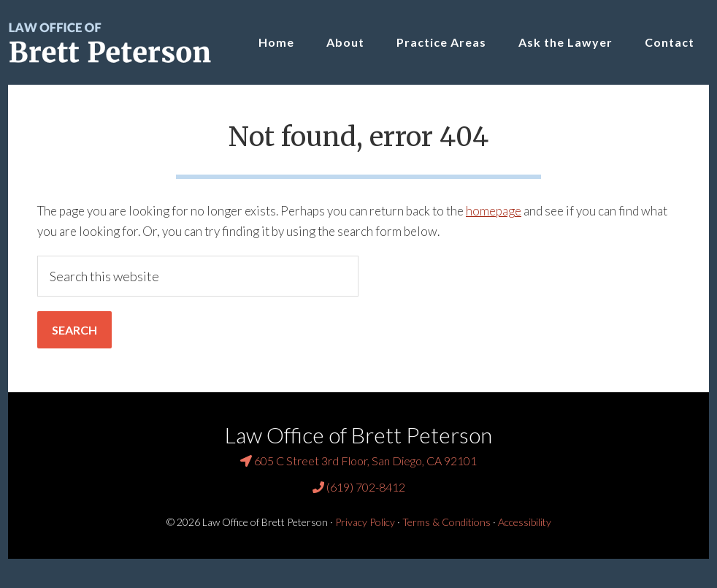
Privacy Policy (365, 522)
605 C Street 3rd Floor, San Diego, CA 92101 (358, 461)
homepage (494, 211)
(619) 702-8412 (359, 487)
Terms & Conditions (446, 522)
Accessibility (525, 522)
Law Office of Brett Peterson (118, 42)
